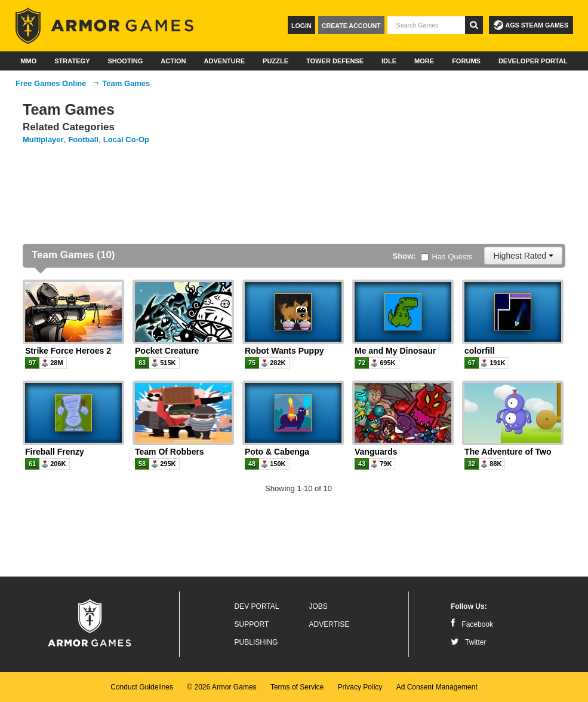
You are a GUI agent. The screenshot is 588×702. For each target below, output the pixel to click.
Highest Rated (523, 256)
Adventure (224, 61)
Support (252, 624)
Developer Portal (533, 61)
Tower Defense (335, 61)
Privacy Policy (360, 687)
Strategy (72, 61)
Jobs (318, 606)
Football (83, 140)
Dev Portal (257, 606)
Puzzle (275, 61)
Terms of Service (297, 687)
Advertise (330, 624)
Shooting (125, 61)
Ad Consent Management (437, 687)
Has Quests (447, 257)
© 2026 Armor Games (221, 687)
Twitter (468, 642)
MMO (28, 61)
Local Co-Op (126, 140)
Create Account (351, 26)
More (424, 61)
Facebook (472, 624)
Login (301, 26)
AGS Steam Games (531, 25)
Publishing (256, 642)
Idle (389, 61)
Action (173, 61)
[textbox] (426, 25)
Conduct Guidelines (142, 687)
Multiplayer (43, 140)
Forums (466, 61)
